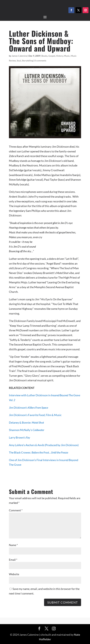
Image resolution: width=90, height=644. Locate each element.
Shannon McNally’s (27, 430)
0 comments (40, 61)
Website (14, 574)
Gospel (52, 56)
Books (45, 56)
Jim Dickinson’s (29, 408)
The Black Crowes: (39, 452)
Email (13, 560)
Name (13, 545)
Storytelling (27, 61)
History (59, 56)
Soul (19, 61)
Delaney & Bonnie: (26, 422)
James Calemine (19, 56)
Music (67, 56)
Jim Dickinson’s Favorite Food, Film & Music (35, 415)
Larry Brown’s (19, 437)
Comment (16, 510)
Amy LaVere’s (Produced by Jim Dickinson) (44, 445)
